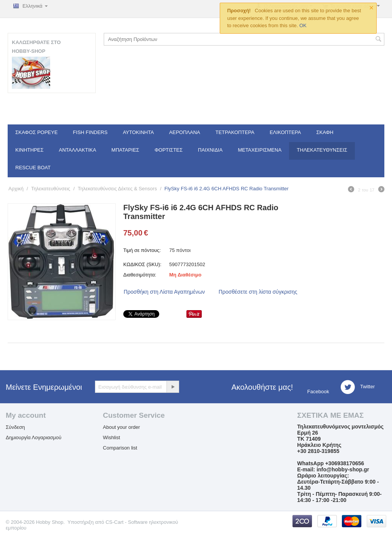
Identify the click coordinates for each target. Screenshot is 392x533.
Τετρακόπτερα (235, 132)
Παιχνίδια (210, 150)
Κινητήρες (29, 150)
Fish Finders (90, 132)
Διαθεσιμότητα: (140, 275)
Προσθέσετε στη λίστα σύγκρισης (258, 292)
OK (303, 25)
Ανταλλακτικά (78, 150)
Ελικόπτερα (285, 132)
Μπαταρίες (125, 150)
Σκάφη (325, 132)
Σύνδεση (15, 427)
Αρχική (16, 189)
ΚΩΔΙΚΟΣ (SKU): (142, 264)
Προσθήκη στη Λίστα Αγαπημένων (164, 292)
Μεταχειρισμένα (260, 150)
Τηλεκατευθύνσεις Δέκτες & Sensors (117, 189)
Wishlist (112, 437)
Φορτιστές (169, 150)
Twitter (358, 387)
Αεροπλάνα (185, 132)
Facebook (318, 392)
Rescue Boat (33, 168)
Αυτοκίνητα (138, 132)
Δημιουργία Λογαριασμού (33, 437)
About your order (122, 427)
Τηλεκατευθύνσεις (322, 150)
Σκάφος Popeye (37, 132)
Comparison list (120, 448)
